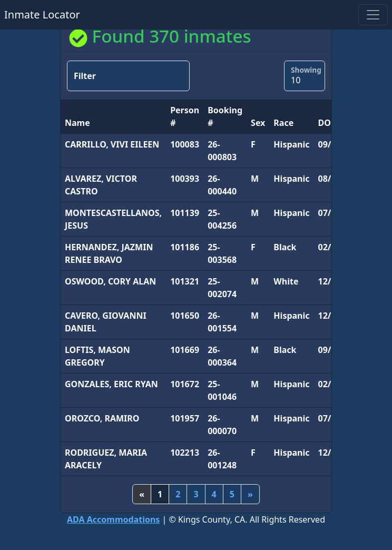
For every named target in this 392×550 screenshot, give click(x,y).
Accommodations (113, 519)
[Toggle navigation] (373, 15)
